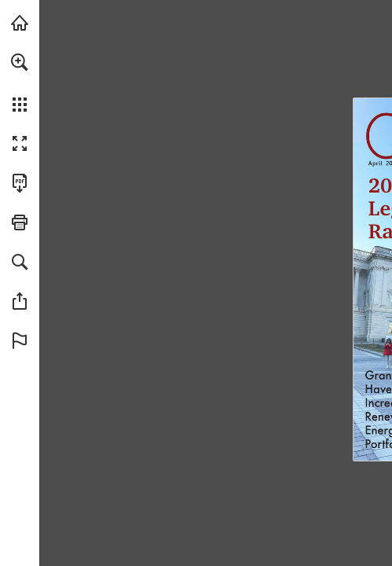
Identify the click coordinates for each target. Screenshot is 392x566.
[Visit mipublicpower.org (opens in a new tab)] (20, 23)
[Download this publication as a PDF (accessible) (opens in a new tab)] (20, 183)
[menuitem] (20, 83)
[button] (20, 62)
